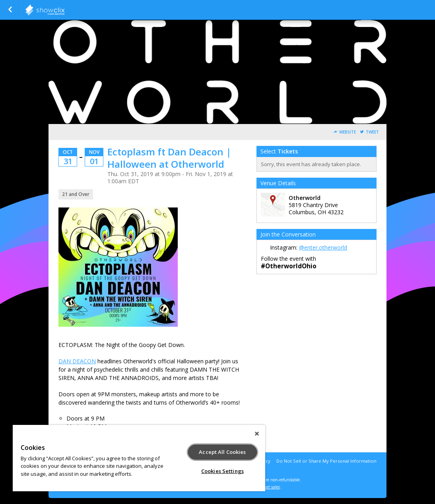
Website (348, 132)
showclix (64, 10)
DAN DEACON (77, 361)
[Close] (257, 434)
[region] (139, 458)
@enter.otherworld (323, 247)
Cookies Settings (222, 471)
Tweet (372, 132)
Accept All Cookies (222, 452)
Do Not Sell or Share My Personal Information (326, 461)
